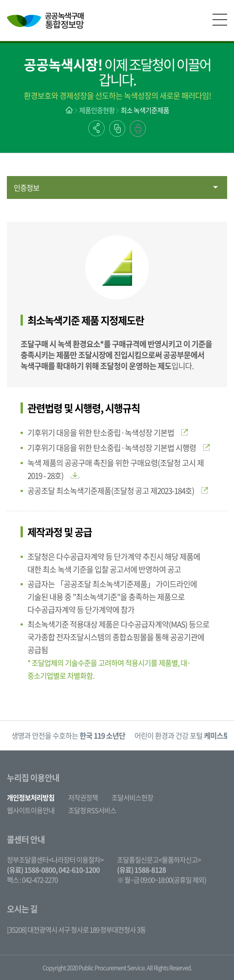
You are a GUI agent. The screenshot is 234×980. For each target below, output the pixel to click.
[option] (68, 736)
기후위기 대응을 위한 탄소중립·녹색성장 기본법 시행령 (119, 447)
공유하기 (96, 128)
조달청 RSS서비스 (92, 810)
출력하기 (138, 129)
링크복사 (117, 129)
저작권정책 (83, 798)
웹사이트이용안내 (31, 810)
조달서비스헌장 (132, 798)
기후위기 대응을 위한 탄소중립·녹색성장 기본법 (108, 432)
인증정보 (27, 187)
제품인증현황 (97, 110)
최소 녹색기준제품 (145, 110)
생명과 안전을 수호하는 (68, 735)
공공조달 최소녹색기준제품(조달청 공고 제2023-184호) (118, 490)
